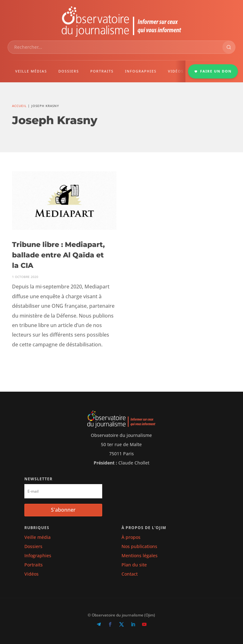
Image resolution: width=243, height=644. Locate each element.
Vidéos (31, 574)
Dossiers (33, 546)
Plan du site (134, 565)
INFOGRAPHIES (141, 71)
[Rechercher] (229, 47)
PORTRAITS (102, 71)
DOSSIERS (69, 71)
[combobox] (115, 47)
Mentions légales (140, 556)
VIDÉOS (176, 71)
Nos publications (139, 546)
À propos (131, 537)
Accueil (19, 106)
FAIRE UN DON (213, 71)
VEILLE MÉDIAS (31, 71)
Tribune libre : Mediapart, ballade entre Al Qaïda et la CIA (58, 255)
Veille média (37, 537)
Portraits (34, 565)
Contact (130, 574)
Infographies (38, 556)
